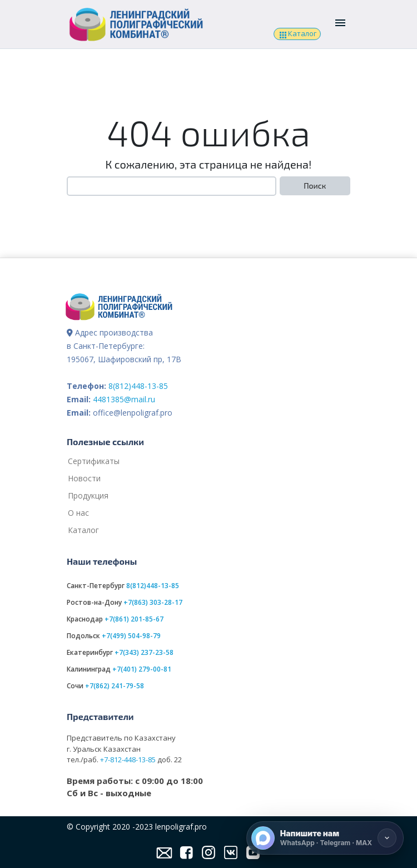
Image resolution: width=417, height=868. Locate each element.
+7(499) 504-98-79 (131, 636)
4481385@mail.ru (124, 399)
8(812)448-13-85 (138, 386)
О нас (78, 513)
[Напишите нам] (325, 838)
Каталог (297, 34)
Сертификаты (94, 461)
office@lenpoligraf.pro (133, 413)
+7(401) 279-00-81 (142, 669)
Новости (84, 478)
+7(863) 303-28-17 (153, 602)
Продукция (88, 495)
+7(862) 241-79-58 (115, 686)
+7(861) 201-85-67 (134, 619)
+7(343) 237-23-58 (144, 652)
